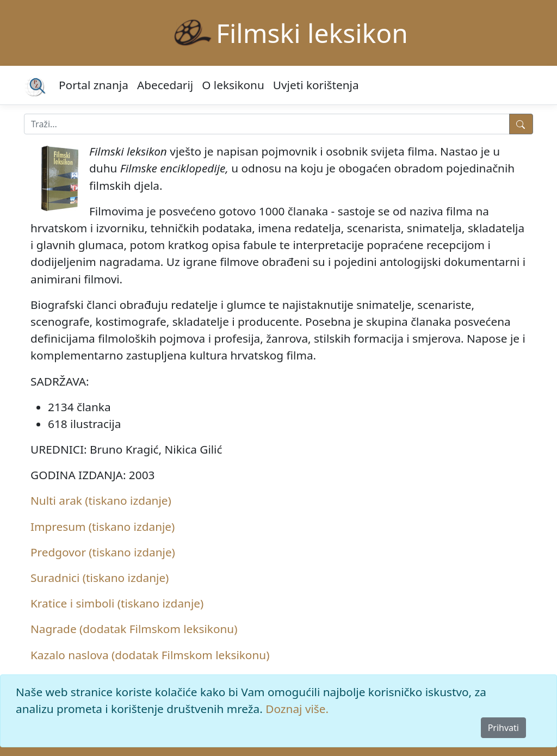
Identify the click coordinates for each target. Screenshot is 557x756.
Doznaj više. (297, 709)
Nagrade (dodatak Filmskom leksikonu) (134, 629)
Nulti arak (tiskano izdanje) (101, 500)
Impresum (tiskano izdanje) (103, 526)
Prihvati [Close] (503, 728)
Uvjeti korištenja (316, 85)
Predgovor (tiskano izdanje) (103, 552)
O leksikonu (233, 85)
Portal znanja (94, 85)
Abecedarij (165, 85)
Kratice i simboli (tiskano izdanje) (117, 603)
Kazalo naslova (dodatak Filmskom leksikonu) (150, 655)
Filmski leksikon (312, 33)
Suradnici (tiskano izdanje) (100, 578)
